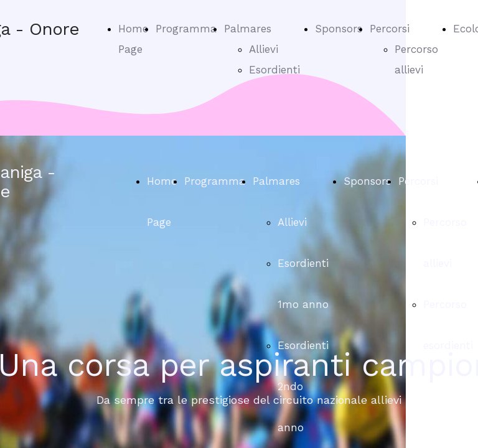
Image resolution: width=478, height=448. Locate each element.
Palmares (248, 29)
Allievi (264, 49)
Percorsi (390, 29)
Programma (186, 29)
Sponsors (339, 29)
